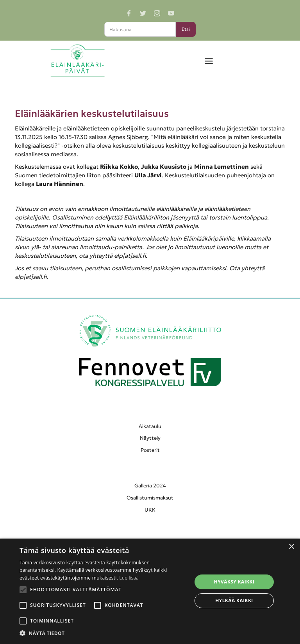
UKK (150, 510)
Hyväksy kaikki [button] (234, 582)
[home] (78, 61)
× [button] (291, 547)
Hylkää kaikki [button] (234, 600)
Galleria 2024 (150, 486)
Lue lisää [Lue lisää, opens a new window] (129, 578)
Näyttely (150, 438)
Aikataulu (150, 426)
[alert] (150, 591)
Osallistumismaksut (150, 498)
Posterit (150, 450)
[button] (209, 61)
